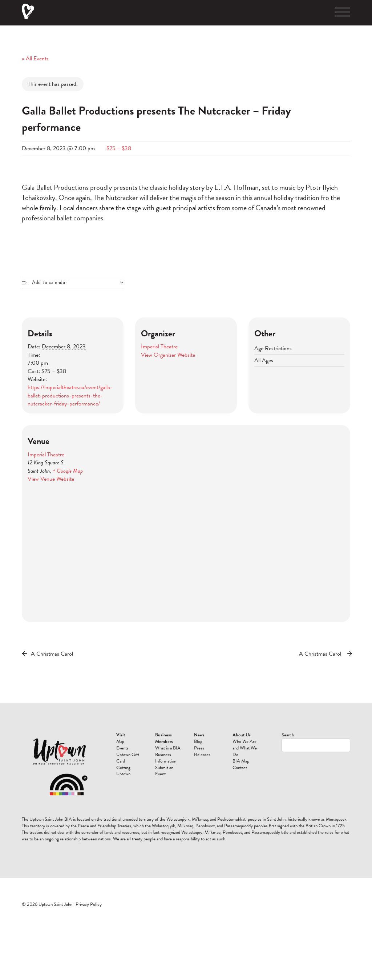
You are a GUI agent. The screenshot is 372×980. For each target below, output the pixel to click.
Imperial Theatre (159, 347)
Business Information (166, 758)
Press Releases (202, 751)
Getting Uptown (123, 771)
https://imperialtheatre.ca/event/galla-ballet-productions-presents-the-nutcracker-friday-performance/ (70, 395)
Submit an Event (164, 771)
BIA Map (241, 761)
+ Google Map (68, 471)
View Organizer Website (168, 355)
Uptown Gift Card (128, 758)
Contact (240, 768)
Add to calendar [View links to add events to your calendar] (50, 283)
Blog (198, 741)
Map (120, 741)
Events (122, 748)
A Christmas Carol (52, 654)
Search (288, 735)
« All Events (35, 59)
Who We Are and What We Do (245, 748)
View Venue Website (51, 479)
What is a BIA (168, 748)
